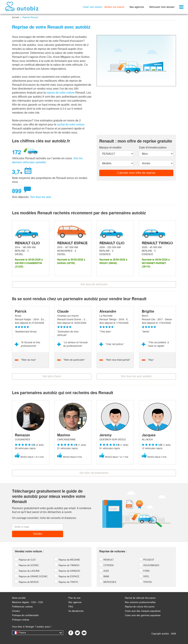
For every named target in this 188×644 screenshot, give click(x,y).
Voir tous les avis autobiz (136, 376)
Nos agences (137, 7)
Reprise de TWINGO (67, 565)
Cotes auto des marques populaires (143, 611)
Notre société (19, 598)
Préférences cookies (22, 607)
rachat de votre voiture (71, 124)
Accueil (16, 17)
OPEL (144, 576)
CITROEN (106, 565)
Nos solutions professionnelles (140, 602)
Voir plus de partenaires (94, 473)
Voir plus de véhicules (94, 284)
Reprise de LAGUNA (27, 571)
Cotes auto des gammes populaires (143, 615)
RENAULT (106, 560)
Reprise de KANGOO (67, 571)
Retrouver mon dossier (162, 7)
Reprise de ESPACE (67, 576)
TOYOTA (145, 582)
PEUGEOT (147, 560)
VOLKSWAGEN (149, 565)
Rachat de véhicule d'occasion (140, 598)
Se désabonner (76, 611)
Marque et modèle (110, 147)
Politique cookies (21, 620)
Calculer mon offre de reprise (136, 173)
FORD (144, 571)
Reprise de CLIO (25, 560)
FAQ (71, 607)
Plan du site (74, 598)
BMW (104, 576)
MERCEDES (108, 582)
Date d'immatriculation (153, 147)
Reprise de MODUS (27, 582)
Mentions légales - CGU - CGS (28, 602)
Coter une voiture (92, 7)
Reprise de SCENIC (27, 565)
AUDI (104, 571)
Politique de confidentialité (25, 615)
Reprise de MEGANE (67, 560)
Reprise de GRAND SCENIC (31, 576)
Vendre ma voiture (114, 7)
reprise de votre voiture (61, 93)
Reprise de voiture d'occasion (140, 607)
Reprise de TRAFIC (66, 582)
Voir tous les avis (41, 197)
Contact (16, 611)
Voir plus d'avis (52, 376)
